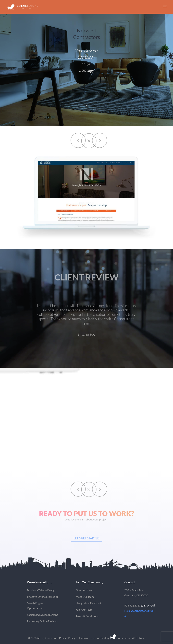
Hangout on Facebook (89, 603)
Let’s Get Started (86, 540)
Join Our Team (84, 609)
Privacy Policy (67, 638)
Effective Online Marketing (43, 597)
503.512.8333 (132, 605)
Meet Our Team (85, 597)
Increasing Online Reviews (42, 621)
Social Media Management (42, 615)
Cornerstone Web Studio (131, 638)
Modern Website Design (41, 590)
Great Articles (84, 590)
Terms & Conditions (87, 616)
